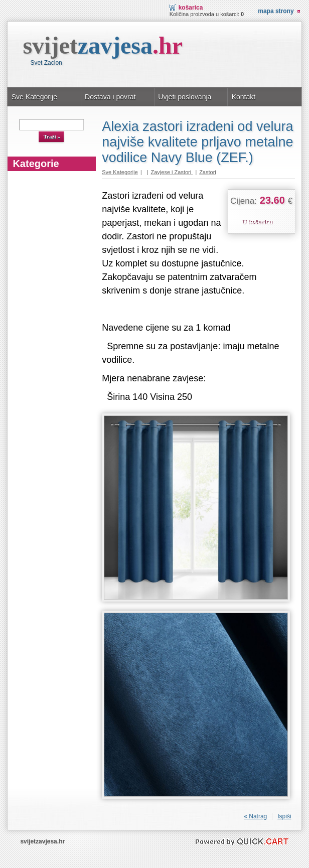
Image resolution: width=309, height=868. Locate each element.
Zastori (208, 172)
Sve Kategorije (34, 97)
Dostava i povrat (110, 97)
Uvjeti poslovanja (185, 97)
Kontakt (244, 97)
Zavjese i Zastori (172, 172)
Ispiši (284, 816)
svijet (103, 45)
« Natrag (255, 816)
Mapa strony (276, 11)
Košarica (191, 8)
